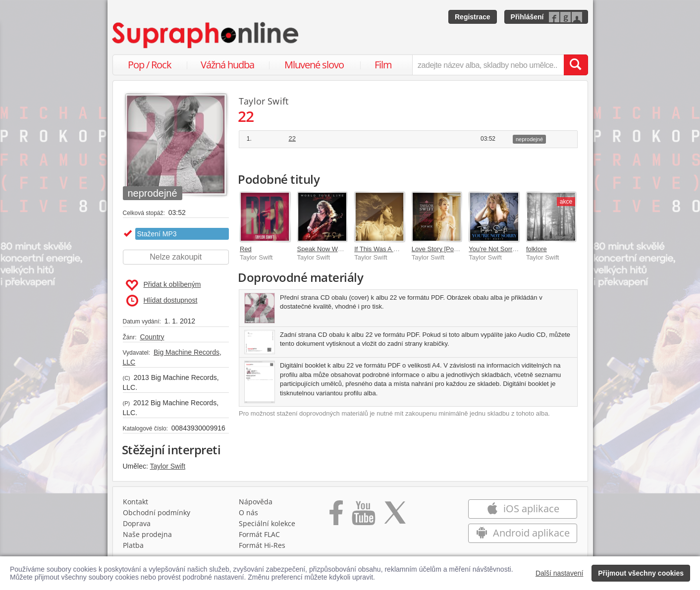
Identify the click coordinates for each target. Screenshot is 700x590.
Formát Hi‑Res (262, 545)
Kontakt (135, 502)
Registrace (473, 17)
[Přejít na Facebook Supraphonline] (336, 516)
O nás (248, 512)
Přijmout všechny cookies (641, 573)
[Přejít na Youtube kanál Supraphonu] (363, 516)
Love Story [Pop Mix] (441, 249)
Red (246, 249)
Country (152, 337)
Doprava (137, 523)
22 (292, 138)
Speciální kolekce (267, 523)
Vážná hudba (227, 65)
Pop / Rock (150, 65)
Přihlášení (527, 17)
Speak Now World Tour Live (337, 249)
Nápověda (256, 502)
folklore (537, 249)
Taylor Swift (168, 466)
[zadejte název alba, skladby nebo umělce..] (488, 65)
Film (383, 65)
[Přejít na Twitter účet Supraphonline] (395, 516)
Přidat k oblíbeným (163, 285)
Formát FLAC (259, 534)
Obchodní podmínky (157, 512)
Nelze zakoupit (176, 257)
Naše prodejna (147, 534)
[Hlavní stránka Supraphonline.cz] (206, 35)
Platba (133, 545)
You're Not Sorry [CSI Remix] (510, 249)
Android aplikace (523, 533)
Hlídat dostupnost (162, 301)
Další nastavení (560, 573)
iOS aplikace (523, 509)
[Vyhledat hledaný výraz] (576, 65)
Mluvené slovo (314, 65)
